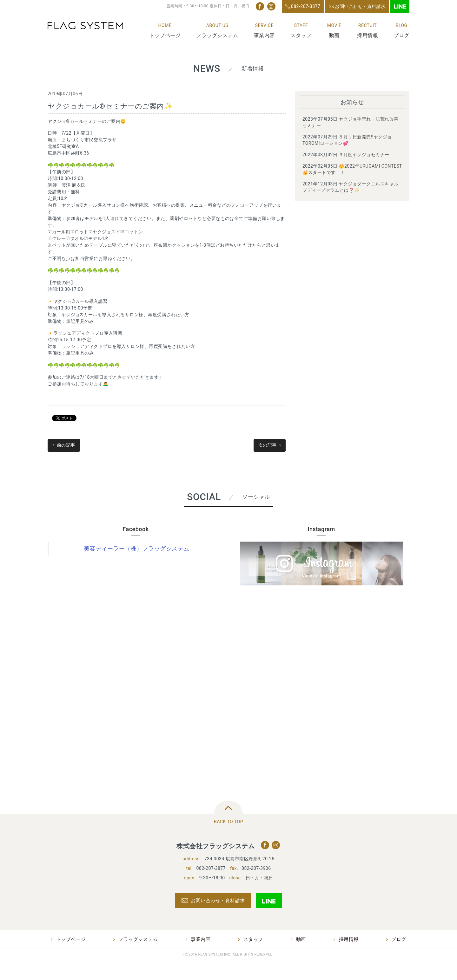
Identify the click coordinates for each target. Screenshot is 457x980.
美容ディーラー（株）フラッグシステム (137, 549)
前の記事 (66, 445)
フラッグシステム (217, 35)
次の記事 (268, 445)
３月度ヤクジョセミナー (364, 155)
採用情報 (368, 35)
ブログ (401, 35)
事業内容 (264, 35)
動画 (334, 35)
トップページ (165, 35)
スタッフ (301, 35)
